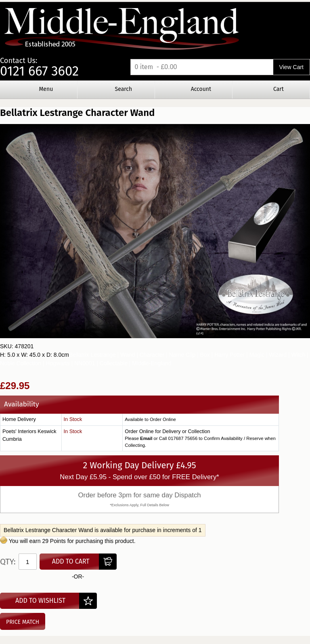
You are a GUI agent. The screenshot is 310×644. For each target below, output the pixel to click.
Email (146, 438)
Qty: (8, 562)
